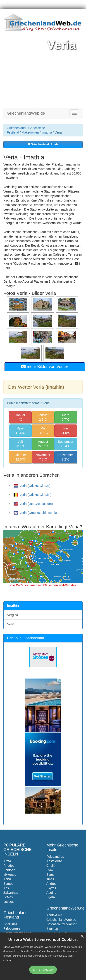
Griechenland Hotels (43, 144)
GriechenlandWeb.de (26, 113)
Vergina (13, 615)
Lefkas (8, 897)
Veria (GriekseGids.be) (33, 495)
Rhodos (9, 866)
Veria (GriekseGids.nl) (32, 486)
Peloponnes (12, 928)
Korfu (7, 879)
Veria (11, 624)
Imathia (47, 132)
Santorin (9, 870)
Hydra (51, 897)
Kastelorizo (54, 861)
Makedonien (30, 132)
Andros (51, 884)
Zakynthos (11, 893)
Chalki (51, 866)
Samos (8, 884)
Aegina (51, 893)
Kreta (7, 861)
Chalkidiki (10, 924)
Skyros (51, 888)
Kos (6, 888)
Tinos (50, 879)
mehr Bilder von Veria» (45, 367)
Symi (50, 870)
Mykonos (10, 875)
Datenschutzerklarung (62, 924)
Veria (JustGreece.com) (33, 504)
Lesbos (8, 902)
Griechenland (16, 128)
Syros (50, 875)
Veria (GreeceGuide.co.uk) (35, 513)
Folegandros (55, 857)
